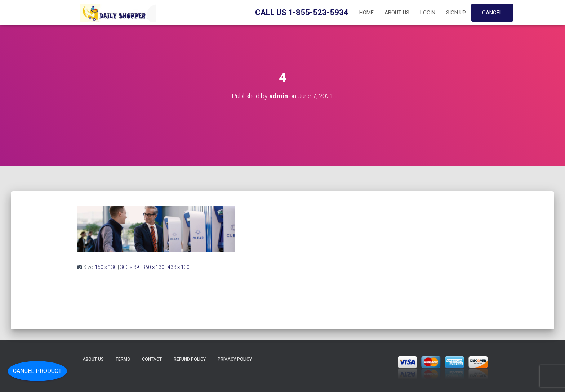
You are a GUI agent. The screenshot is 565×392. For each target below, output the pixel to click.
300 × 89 (130, 267)
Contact (152, 359)
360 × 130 (153, 267)
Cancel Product (37, 371)
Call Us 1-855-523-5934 (302, 12)
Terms (123, 359)
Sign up (456, 13)
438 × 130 (179, 267)
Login (428, 13)
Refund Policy (190, 359)
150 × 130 (106, 267)
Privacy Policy (235, 359)
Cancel (492, 13)
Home (366, 13)
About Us (397, 13)
